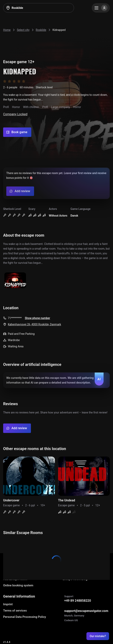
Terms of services (15, 611)
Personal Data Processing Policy (25, 617)
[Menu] (101, 8)
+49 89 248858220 (78, 601)
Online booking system (18, 585)
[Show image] (15, 281)
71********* (15, 318)
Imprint (8, 604)
